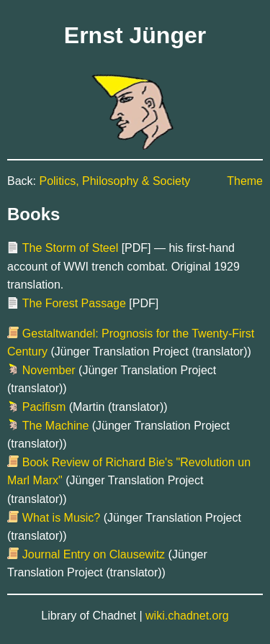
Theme (245, 181)
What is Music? (61, 518)
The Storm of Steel (70, 248)
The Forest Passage (74, 303)
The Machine (56, 426)
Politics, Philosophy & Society (114, 181)
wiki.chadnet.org (187, 616)
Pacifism (44, 407)
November (49, 370)
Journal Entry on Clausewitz (94, 554)
